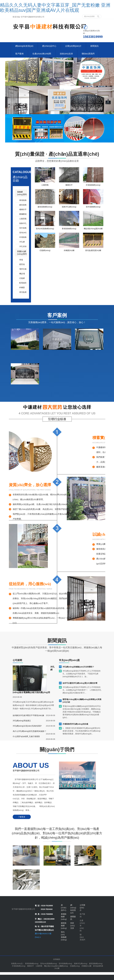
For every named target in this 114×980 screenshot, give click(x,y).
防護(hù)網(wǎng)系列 (22, 253)
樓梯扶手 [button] (30, 966)
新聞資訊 (94, 46)
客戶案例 (19, 54)
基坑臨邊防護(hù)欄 (93, 250)
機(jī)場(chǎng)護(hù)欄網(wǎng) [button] (56, 966)
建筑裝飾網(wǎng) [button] (96, 964)
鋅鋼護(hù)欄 (69, 250)
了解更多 (22, 817)
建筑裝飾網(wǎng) (45, 207)
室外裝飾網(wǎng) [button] (65, 964)
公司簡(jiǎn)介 (82, 908)
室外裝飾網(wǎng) (93, 207)
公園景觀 (23, 219)
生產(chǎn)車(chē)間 (42, 54)
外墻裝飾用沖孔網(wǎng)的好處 (75, 724)
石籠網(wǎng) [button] (75, 966)
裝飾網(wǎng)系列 (22, 193)
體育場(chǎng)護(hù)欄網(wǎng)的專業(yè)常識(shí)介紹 (82, 701)
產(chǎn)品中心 (49, 46)
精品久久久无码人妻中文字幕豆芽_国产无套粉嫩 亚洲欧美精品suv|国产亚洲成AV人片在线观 (55, 8)
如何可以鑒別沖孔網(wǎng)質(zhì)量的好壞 (80, 683)
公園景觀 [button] (39, 966)
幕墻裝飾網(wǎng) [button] (32, 964)
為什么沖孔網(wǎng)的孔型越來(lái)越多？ (30, 731)
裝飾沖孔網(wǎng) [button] (81, 964)
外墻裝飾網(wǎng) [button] (19, 966)
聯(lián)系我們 (88, 54)
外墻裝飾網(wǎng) (93, 185)
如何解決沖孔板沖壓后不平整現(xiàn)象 (28, 715)
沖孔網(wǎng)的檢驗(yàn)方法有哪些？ (78, 667)
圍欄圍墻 (23, 214)
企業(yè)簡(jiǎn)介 (73, 46)
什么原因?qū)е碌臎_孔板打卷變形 (26, 736)
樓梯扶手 (23, 209)
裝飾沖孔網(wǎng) (69, 207)
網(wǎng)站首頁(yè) (24, 46)
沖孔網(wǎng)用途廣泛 (22, 721)
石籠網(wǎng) (45, 250)
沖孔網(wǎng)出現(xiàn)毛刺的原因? (27, 726)
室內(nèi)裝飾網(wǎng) (45, 229)
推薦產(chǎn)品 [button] (17, 964)
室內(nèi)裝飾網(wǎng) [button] (49, 964)
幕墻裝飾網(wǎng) (69, 229)
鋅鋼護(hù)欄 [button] (86, 966)
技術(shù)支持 (66, 54)
